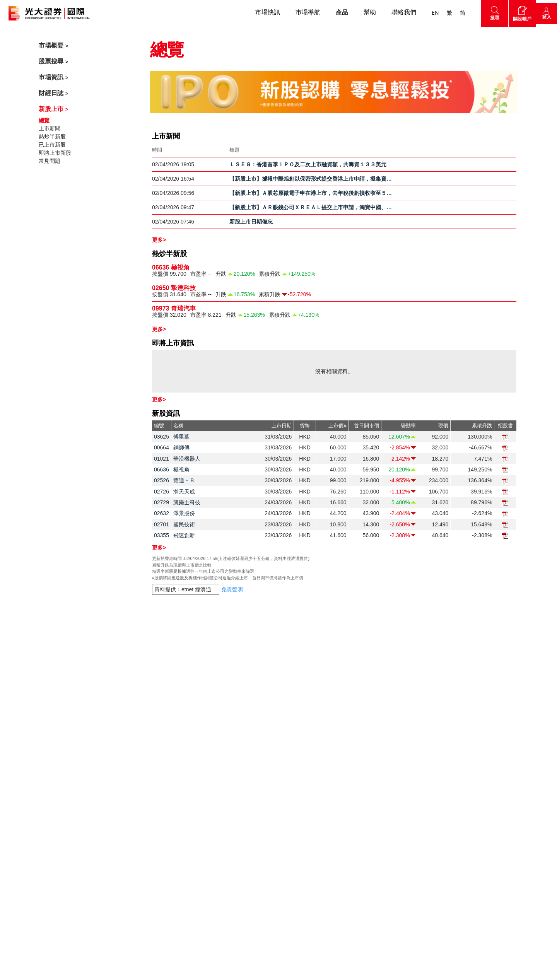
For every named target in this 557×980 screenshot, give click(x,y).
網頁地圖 (462, 758)
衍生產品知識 (298, 780)
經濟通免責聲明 (385, 767)
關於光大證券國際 (220, 736)
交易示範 (293, 767)
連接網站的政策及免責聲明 (398, 806)
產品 (336, 13)
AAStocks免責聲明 (389, 793)
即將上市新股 (55, 153)
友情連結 (293, 878)
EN (429, 13)
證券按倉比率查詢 (304, 806)
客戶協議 (377, 755)
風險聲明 (377, 742)
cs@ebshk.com (74, 754)
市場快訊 (261, 13)
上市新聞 (50, 128)
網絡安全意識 (298, 865)
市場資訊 (51, 77)
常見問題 (50, 161)
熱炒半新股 (52, 137)
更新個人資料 (298, 818)
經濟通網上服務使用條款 (396, 780)
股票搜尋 (51, 61)
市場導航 (302, 13)
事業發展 (209, 787)
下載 (287, 755)
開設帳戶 (210, 697)
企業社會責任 (214, 775)
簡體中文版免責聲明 (390, 818)
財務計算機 (296, 793)
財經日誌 (51, 93)
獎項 (203, 749)
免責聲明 (378, 697)
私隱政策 (377, 716)
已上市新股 (52, 145)
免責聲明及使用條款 (390, 729)
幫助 (364, 13)
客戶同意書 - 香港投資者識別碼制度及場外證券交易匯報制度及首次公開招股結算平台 (314, 842)
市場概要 (51, 45)
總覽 (44, 120)
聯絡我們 (398, 13)
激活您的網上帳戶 (304, 729)
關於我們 (210, 717)
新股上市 (51, 109)
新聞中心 (209, 762)
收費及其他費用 (301, 716)
